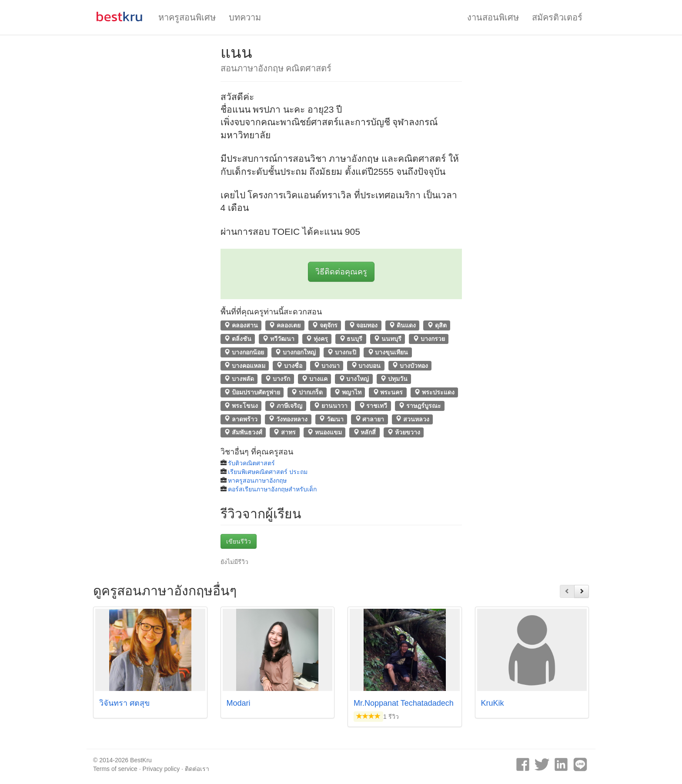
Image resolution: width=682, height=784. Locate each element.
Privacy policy (161, 769)
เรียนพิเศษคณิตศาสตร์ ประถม (268, 472)
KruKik (493, 703)
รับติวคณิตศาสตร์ (251, 463)
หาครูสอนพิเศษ (187, 17)
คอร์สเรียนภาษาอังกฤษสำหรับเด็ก (272, 489)
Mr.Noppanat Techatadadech (404, 703)
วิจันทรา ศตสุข (124, 703)
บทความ (245, 17)
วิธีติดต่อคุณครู (341, 272)
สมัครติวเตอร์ (557, 17)
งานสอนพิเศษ (493, 17)
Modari (239, 703)
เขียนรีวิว (239, 541)
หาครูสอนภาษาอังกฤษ (257, 480)
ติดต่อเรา (197, 769)
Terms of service (115, 769)
